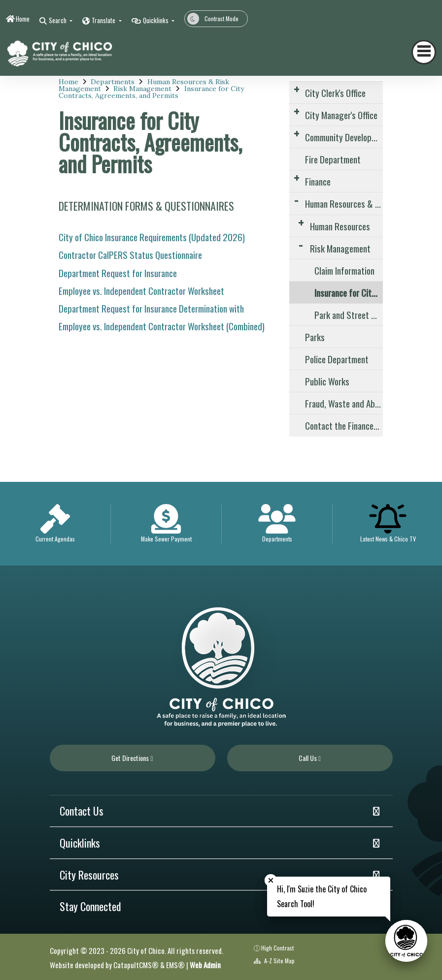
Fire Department (333, 159)
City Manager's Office (341, 115)
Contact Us (82, 811)
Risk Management (142, 89)
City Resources (89, 875)
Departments (113, 82)
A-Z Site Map (274, 961)
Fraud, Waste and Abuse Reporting (344, 403)
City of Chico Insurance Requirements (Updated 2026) (152, 237)
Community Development (344, 137)
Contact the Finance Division (344, 425)
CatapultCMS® (136, 965)
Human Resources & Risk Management (344, 203)
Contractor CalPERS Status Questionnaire (130, 254)
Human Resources (340, 226)
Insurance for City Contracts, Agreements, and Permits (151, 92)
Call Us (310, 758)
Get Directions (132, 758)
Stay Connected (90, 906)
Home (23, 19)
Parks (315, 337)
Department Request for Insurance (118, 273)
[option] (55, 524)
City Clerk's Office (335, 93)
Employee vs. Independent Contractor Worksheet (141, 290)
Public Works (327, 381)
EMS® (175, 965)
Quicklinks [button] (156, 20)
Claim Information (344, 270)
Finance (318, 181)
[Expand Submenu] (296, 89)
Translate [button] (104, 20)
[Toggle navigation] (424, 52)
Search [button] (58, 20)
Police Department (337, 359)
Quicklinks (80, 843)
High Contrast (278, 948)
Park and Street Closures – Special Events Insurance (349, 315)
